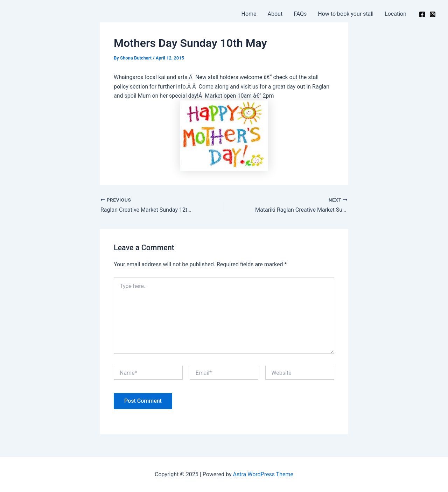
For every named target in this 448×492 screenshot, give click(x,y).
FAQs (300, 14)
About (275, 14)
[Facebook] (422, 14)
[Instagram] (433, 14)
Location (395, 14)
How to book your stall (346, 14)
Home (249, 14)
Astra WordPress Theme (263, 474)
